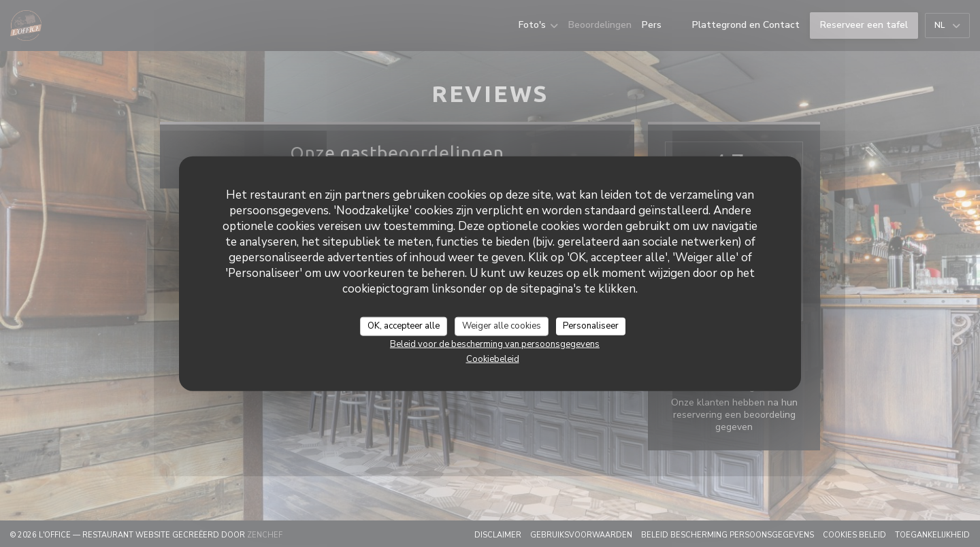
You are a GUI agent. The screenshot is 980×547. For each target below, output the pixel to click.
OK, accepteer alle (404, 326)
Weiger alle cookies (502, 326)
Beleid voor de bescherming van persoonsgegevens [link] (495, 344)
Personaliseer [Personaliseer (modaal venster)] (591, 326)
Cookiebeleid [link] (493, 359)
